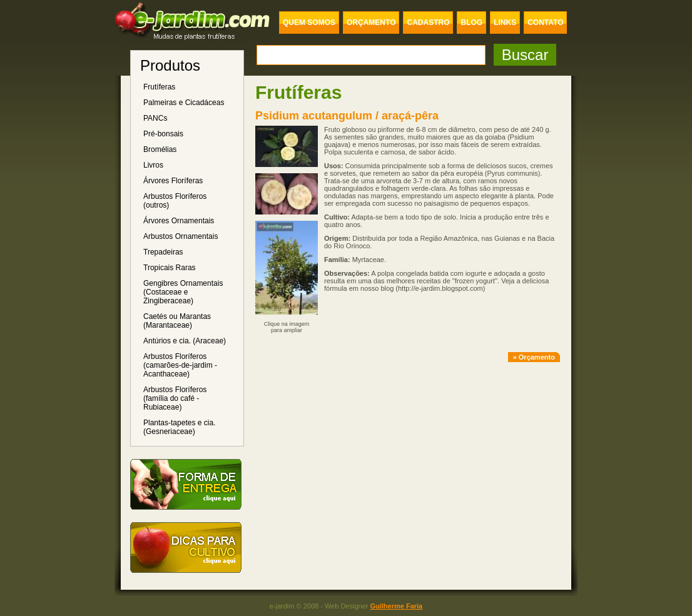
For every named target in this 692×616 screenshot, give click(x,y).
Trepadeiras (163, 252)
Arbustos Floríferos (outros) (175, 201)
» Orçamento (534, 357)
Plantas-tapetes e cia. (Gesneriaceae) (179, 427)
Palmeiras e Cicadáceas (184, 103)
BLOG (471, 23)
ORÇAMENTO (371, 23)
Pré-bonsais (163, 134)
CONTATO (545, 23)
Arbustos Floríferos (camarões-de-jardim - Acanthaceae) (180, 365)
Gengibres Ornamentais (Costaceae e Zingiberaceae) (183, 292)
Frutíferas (159, 87)
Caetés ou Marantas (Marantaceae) (177, 321)
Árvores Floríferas (173, 181)
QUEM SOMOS (309, 23)
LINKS (505, 23)
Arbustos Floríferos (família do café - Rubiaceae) (175, 398)
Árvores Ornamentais (179, 221)
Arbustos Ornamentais (181, 236)
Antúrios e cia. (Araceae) (185, 341)
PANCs (155, 118)
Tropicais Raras (170, 268)
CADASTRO (428, 23)
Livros (153, 165)
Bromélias (160, 149)
